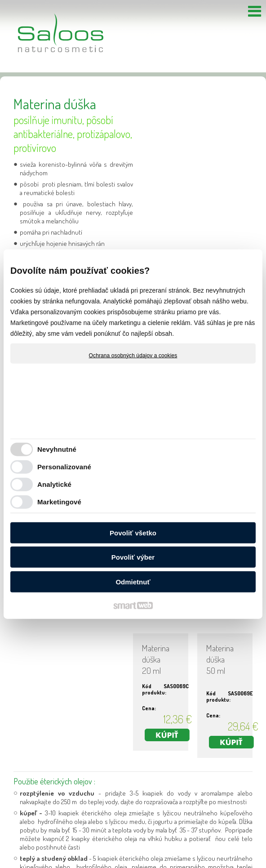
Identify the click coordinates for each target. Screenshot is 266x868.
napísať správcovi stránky (120, 857)
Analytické (54, 484)
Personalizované (64, 467)
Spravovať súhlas (246, 857)
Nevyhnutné (57, 449)
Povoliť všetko (133, 532)
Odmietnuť (133, 581)
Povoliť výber (133, 557)
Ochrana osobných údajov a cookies (133, 355)
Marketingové (59, 502)
